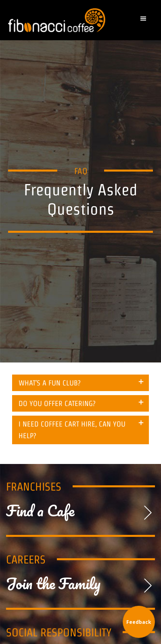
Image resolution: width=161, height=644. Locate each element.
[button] (145, 20)
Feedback (139, 622)
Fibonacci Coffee (59, 20)
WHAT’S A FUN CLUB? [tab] (50, 383)
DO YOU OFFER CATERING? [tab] (57, 403)
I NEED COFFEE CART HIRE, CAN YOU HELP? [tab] (72, 430)
